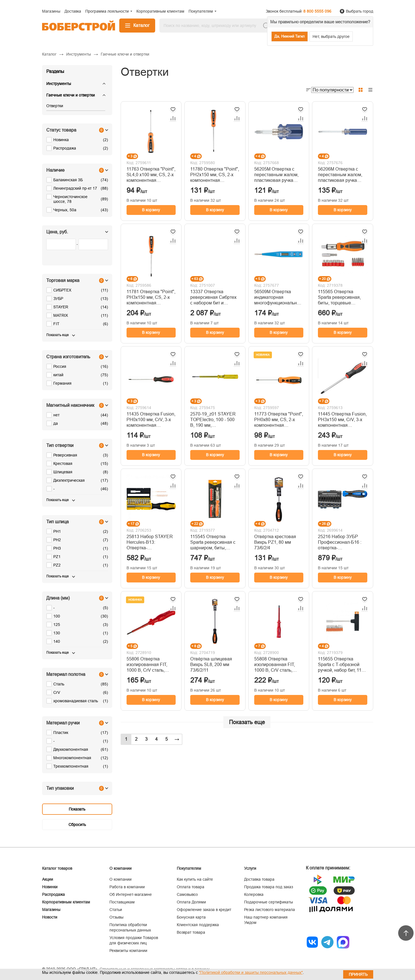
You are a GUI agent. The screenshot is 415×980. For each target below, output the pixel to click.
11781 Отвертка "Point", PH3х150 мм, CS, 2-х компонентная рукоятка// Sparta (151, 298)
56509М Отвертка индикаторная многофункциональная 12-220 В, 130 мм (278, 298)
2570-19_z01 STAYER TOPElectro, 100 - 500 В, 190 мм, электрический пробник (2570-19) (215, 420)
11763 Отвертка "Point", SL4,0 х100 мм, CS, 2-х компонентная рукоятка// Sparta (151, 175)
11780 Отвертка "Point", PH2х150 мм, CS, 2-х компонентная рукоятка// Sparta (215, 175)
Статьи (116, 910)
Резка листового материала (270, 910)
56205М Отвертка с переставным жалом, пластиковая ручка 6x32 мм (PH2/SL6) (276, 175)
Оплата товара (191, 887)
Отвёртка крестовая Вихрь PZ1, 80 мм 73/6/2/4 (275, 542)
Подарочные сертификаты (269, 902)
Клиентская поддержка (198, 925)
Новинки (50, 887)
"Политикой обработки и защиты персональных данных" (251, 972)
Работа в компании (127, 887)
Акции (48, 879)
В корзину (151, 210)
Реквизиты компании (128, 951)
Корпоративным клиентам (66, 902)
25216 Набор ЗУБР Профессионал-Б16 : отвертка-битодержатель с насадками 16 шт (340, 542)
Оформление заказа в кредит (204, 910)
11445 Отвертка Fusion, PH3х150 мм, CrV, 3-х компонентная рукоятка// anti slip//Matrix (342, 420)
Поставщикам (122, 902)
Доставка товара (259, 879)
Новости (50, 917)
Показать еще (247, 722)
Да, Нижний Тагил (290, 36)
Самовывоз (187, 894)
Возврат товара (191, 932)
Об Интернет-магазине (131, 894)
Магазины (51, 910)
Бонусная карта (191, 917)
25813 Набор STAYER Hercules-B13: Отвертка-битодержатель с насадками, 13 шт (150, 542)
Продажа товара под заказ (269, 887)
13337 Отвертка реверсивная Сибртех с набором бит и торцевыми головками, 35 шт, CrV (214, 298)
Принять (358, 974)
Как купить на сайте (195, 879)
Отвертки (55, 106)
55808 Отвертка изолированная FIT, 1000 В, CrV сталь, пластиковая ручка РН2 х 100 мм (279, 665)
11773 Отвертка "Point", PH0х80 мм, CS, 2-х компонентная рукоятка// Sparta (279, 420)
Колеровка (254, 894)
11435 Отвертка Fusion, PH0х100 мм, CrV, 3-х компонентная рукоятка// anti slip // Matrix (151, 420)
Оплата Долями (191, 902)
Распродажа (53, 894)
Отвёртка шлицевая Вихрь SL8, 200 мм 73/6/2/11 (211, 665)
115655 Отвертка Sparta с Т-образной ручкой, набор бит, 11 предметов (340, 665)
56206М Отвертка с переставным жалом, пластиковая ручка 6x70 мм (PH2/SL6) (340, 175)
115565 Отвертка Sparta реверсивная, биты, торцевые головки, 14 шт (339, 298)
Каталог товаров (57, 868)
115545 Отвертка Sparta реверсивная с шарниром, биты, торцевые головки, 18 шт (213, 542)
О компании (121, 879)
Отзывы (116, 917)
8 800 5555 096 (317, 11)
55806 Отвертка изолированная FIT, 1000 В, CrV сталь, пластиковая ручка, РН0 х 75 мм (147, 665)
